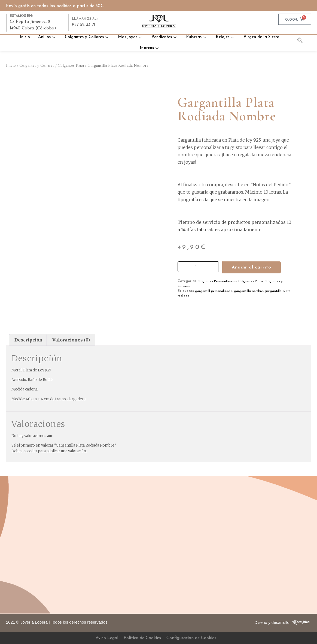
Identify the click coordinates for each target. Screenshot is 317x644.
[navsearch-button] (303, 41)
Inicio (25, 37)
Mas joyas (131, 37)
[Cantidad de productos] (198, 267)
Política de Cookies (142, 638)
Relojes (225, 37)
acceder (30, 451)
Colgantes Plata (71, 65)
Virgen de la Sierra (261, 37)
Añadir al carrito (252, 267)
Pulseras (197, 37)
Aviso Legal (107, 638)
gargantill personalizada (214, 291)
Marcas (150, 48)
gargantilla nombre (249, 291)
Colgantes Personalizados (217, 281)
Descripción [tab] (28, 340)
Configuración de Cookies (191, 638)
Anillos (47, 37)
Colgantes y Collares (87, 37)
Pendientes (165, 37)
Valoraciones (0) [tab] (71, 340)
